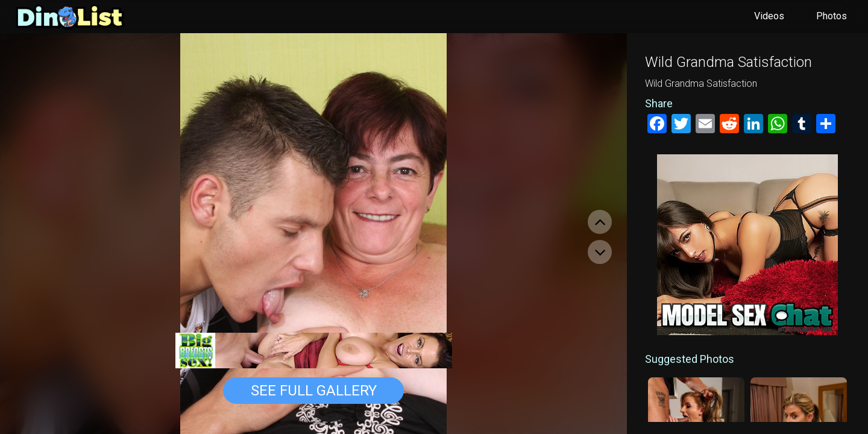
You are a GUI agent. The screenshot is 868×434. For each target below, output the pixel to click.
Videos (769, 16)
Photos (832, 16)
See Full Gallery (314, 391)
